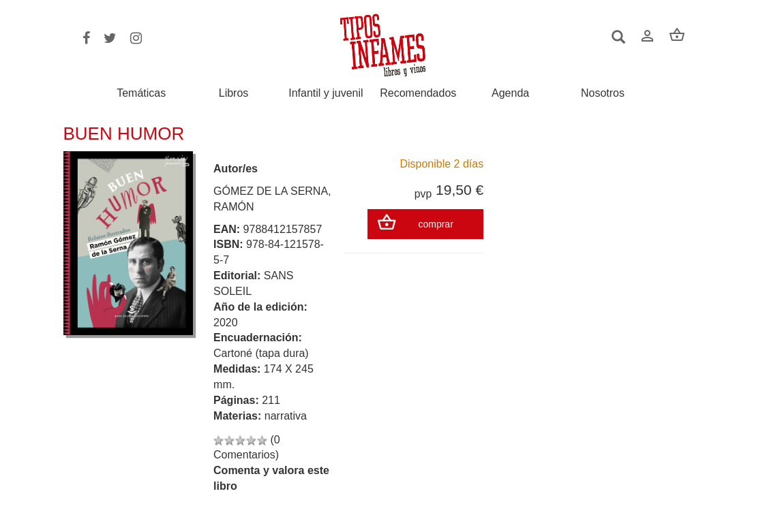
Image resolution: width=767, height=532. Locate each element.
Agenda (510, 93)
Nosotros (603, 93)
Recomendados (418, 93)
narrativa (286, 416)
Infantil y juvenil (326, 93)
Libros (234, 93)
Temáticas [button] (141, 93)
